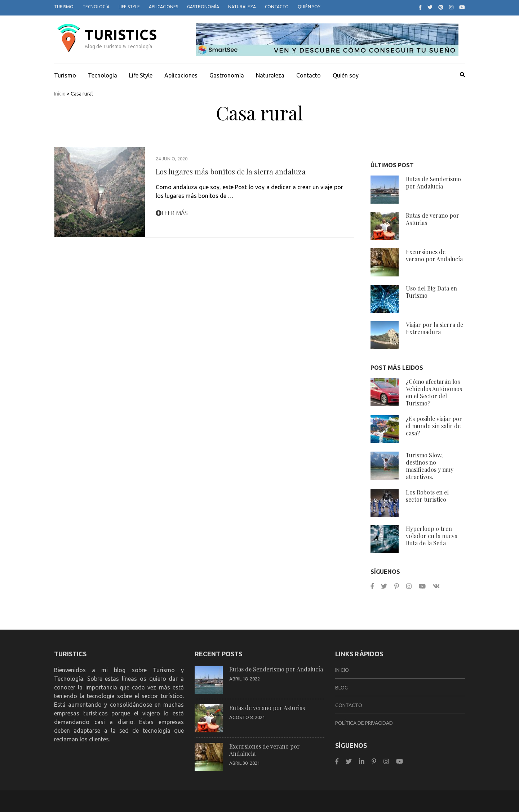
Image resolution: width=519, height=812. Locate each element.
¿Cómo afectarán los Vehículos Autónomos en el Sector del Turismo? (434, 392)
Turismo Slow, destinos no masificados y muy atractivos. (430, 466)
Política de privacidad (364, 723)
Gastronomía (203, 7)
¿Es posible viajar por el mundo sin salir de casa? (434, 426)
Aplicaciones (163, 7)
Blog (341, 688)
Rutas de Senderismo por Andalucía (433, 183)
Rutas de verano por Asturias (432, 219)
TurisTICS (121, 35)
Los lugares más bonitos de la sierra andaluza (231, 171)
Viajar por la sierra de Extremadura (434, 328)
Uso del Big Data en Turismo (431, 292)
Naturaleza (242, 7)
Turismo (64, 7)
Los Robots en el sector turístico (427, 496)
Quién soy (309, 7)
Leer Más (172, 213)
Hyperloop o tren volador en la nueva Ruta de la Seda (432, 536)
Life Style (129, 7)
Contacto (277, 7)
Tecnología (96, 7)
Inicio (60, 94)
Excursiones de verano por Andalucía (434, 255)
